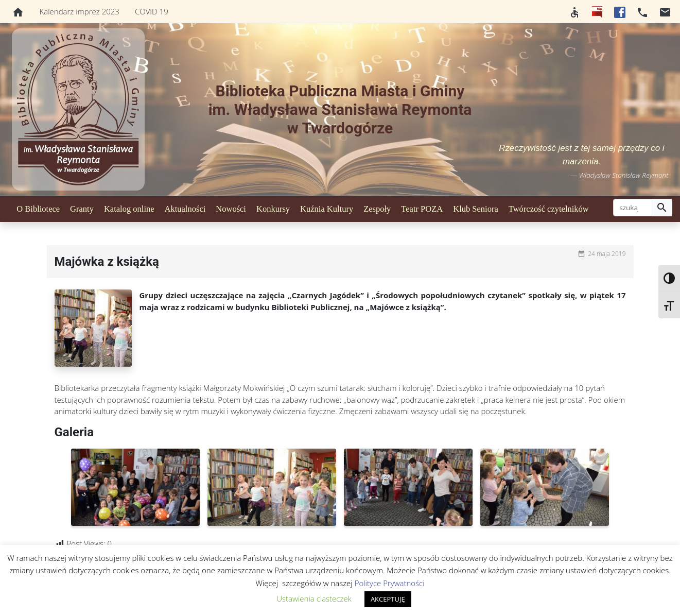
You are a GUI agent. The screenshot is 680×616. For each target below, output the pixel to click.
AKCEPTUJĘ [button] (388, 599)
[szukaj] (632, 208)
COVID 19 (152, 11)
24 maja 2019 (607, 254)
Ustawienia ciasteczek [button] (314, 598)
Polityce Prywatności (390, 583)
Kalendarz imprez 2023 (80, 11)
